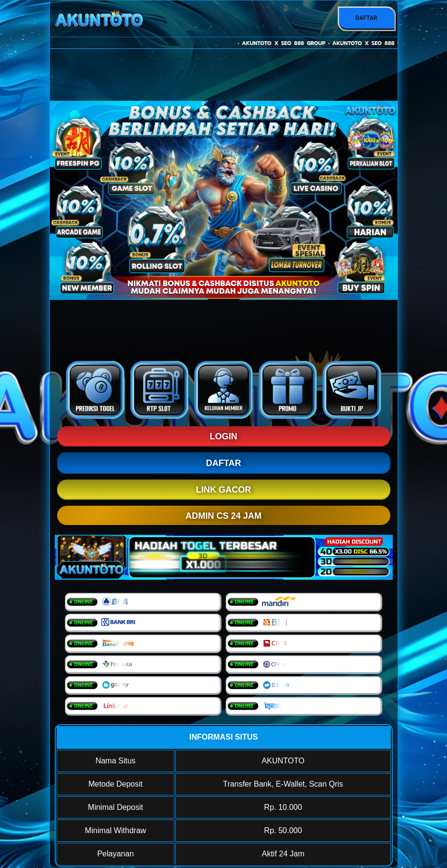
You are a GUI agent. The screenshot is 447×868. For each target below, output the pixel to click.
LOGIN (223, 436)
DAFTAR (366, 18)
